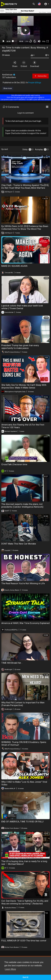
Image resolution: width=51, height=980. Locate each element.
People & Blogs (35, 83)
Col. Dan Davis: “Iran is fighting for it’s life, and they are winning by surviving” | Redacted (25, 902)
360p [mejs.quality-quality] (44, 41)
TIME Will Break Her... (12, 663)
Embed (24, 64)
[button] (39, 4)
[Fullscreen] (48, 41)
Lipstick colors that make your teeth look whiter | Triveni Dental (22, 307)
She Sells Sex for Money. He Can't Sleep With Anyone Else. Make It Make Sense (24, 386)
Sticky (25, 149)
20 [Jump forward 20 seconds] (35, 41)
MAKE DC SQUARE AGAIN (14, 266)
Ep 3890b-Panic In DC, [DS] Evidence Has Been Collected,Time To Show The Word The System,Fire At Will (25, 229)
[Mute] (39, 41)
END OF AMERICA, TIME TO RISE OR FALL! (23, 822)
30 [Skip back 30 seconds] (31, 41)
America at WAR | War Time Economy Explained (26, 623)
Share (15, 64)
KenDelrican (9, 75)
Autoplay (39, 149)
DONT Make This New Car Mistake (19, 544)
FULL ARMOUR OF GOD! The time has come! (24, 941)
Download (35, 64)
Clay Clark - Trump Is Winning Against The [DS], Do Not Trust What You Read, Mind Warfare (25, 186)
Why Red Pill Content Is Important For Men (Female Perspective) (23, 704)
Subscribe (40, 76)
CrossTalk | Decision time (14, 464)
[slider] (15, 41)
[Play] (4, 41)
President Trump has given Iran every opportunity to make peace (20, 347)
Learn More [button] (10, 969)
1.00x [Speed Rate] (27, 41)
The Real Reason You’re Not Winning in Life (23, 583)
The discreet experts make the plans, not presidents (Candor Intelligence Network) (22, 505)
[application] (26, 30)
